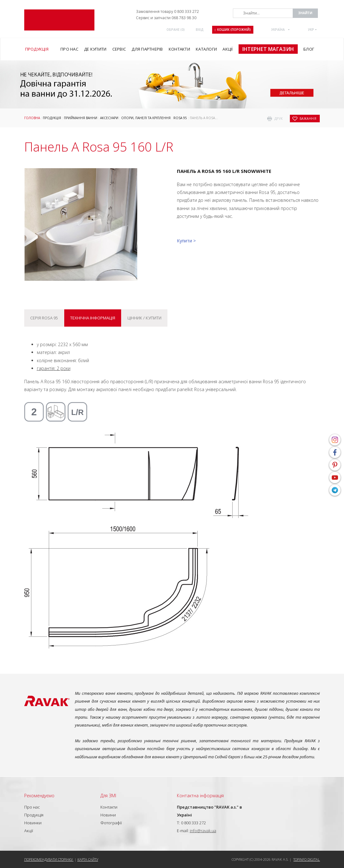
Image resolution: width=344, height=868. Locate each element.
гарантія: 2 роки (54, 368)
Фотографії (111, 823)
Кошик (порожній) (233, 30)
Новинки (33, 823)
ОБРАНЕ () (176, 30)
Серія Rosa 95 (44, 318)
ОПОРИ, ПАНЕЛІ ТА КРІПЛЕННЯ (146, 118)
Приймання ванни (81, 118)
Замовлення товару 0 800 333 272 (167, 11)
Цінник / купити (144, 318)
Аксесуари (109, 118)
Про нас (32, 807)
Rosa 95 (180, 118)
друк (279, 119)
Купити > (186, 241)
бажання (308, 119)
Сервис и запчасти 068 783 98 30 (166, 18)
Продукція (52, 118)
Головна (32, 118)
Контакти (109, 807)
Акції (29, 831)
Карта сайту (88, 859)
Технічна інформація (93, 318)
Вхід (200, 30)
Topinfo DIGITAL (307, 859)
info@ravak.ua (203, 831)
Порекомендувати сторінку (49, 859)
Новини (108, 815)
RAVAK (59, 20)
